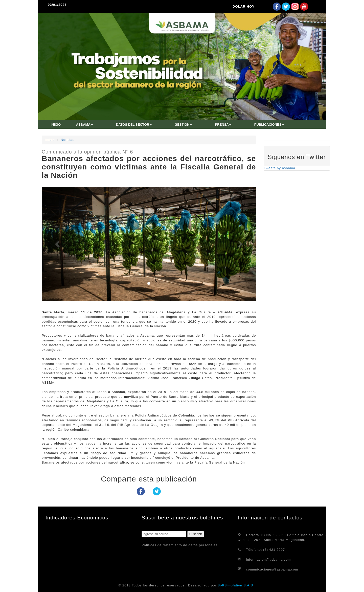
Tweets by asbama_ (281, 168)
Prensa (223, 125)
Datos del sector (134, 125)
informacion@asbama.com (269, 559)
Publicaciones (269, 125)
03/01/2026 (57, 5)
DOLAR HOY (244, 6)
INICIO (56, 125)
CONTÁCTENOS (63, 131)
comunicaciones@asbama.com (272, 569)
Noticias (67, 140)
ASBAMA (85, 125)
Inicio (50, 140)
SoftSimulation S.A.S (235, 585)
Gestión (183, 125)
